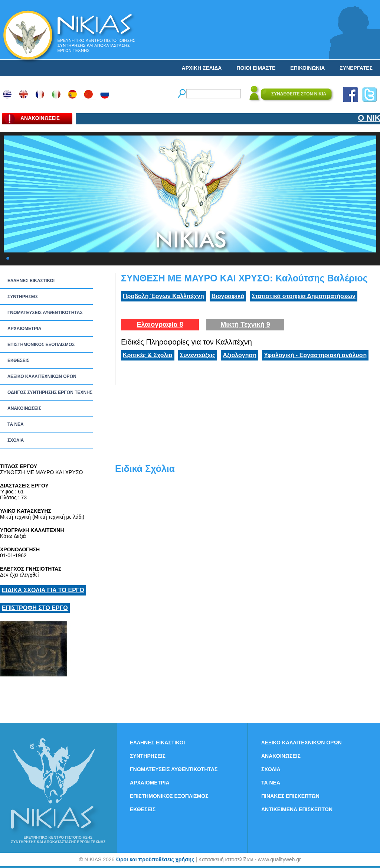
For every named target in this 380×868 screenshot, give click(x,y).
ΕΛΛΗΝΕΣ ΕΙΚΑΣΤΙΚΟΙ (31, 281)
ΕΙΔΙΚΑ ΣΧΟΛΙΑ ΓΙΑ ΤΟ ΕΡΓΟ (43, 590)
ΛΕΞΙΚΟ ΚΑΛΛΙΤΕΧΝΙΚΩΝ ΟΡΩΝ (42, 376)
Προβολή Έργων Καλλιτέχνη (163, 296)
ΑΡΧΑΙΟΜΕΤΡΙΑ (24, 329)
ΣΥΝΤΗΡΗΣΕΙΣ (23, 297)
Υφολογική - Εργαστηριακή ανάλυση (315, 355)
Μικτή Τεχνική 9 (245, 324)
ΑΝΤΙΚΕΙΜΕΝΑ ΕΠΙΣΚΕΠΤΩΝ (297, 809)
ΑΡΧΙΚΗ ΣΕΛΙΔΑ (202, 68)
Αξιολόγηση (240, 355)
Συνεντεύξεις (198, 355)
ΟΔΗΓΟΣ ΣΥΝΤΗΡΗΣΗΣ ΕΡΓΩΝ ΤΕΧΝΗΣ (50, 392)
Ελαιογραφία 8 (160, 324)
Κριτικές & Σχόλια (148, 355)
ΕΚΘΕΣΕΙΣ (18, 360)
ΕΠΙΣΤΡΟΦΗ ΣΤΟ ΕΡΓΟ (35, 608)
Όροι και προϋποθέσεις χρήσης (155, 859)
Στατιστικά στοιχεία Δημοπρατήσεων (304, 296)
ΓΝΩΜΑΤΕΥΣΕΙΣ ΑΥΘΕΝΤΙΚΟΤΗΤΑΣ (45, 313)
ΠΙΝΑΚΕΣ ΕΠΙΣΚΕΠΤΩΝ (290, 796)
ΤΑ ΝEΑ (16, 424)
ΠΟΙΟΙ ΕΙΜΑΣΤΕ (256, 68)
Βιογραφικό (228, 296)
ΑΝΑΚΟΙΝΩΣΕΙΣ (24, 408)
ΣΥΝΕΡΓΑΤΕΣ (356, 68)
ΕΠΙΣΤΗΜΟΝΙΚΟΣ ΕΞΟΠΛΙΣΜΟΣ (41, 345)
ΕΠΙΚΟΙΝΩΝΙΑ (307, 68)
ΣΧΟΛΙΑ (16, 440)
